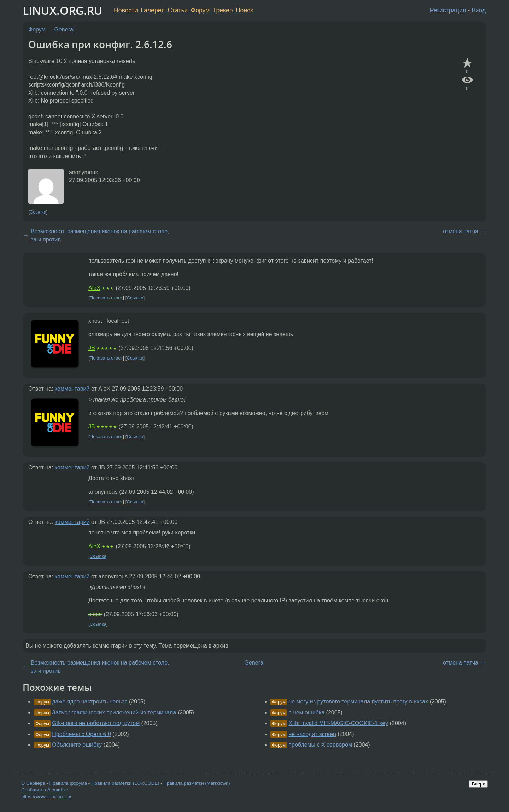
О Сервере (33, 783)
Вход (479, 10)
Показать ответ (106, 298)
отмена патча (461, 231)
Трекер (223, 10)
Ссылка (38, 212)
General (65, 30)
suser (95, 614)
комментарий (72, 389)
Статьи (178, 10)
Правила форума (68, 783)
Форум (200, 10)
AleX (94, 288)
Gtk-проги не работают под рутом (96, 723)
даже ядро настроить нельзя (90, 702)
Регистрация (448, 10)
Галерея (153, 10)
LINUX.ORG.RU (63, 10)
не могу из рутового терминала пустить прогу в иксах (358, 702)
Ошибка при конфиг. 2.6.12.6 (100, 44)
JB (92, 348)
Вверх (478, 784)
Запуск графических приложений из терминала (114, 712)
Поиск (244, 10)
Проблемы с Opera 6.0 (81, 734)
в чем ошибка (306, 712)
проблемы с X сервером (320, 745)
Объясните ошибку (77, 745)
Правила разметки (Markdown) (197, 783)
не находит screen (312, 734)
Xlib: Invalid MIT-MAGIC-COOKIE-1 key (338, 723)
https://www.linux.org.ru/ (46, 797)
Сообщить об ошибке (45, 790)
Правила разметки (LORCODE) (125, 783)
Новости (126, 10)
